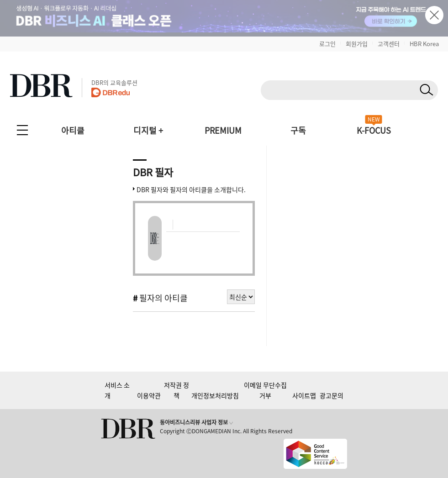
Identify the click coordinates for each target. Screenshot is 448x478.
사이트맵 (304, 395)
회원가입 (357, 44)
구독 (298, 130)
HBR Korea (424, 44)
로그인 (327, 44)
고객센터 (389, 44)
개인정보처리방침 (215, 395)
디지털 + (148, 130)
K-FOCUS (374, 130)
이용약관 (149, 395)
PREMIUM (223, 130)
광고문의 (332, 395)
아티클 (73, 130)
